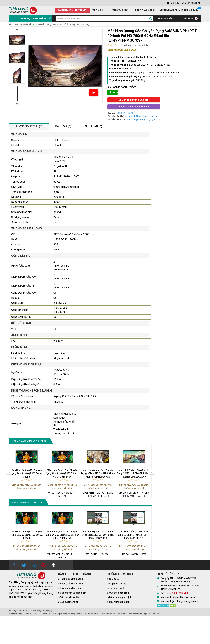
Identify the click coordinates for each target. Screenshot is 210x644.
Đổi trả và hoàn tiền (70, 597)
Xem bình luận (141, 45)
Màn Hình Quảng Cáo (46, 24)
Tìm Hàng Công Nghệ (42, 611)
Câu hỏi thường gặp (119, 602)
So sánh (113, 92)
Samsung (129, 57)
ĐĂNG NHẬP (165, 19)
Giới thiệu (114, 579)
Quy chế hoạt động (119, 593)
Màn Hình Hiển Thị (23, 24)
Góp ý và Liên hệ (118, 584)
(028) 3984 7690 (125, 113)
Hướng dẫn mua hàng (71, 579)
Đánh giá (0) (63, 126)
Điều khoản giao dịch (120, 597)
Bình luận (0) (93, 126)
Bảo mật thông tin (69, 602)
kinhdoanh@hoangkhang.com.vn (141, 116)
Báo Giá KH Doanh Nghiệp (134, 107)
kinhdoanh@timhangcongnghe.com (143, 119)
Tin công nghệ (117, 588)
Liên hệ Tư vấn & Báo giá (134, 100)
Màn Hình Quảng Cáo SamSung (74, 24)
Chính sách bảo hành (71, 588)
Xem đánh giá (127, 45)
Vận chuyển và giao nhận (73, 593)
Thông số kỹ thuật (29, 126)
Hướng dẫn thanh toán (72, 584)
